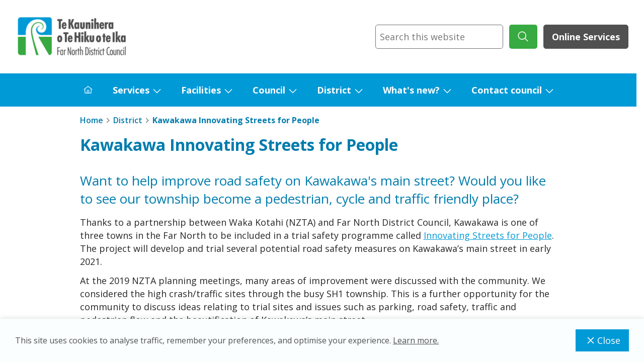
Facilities (201, 90)
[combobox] (439, 37)
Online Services (586, 37)
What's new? (411, 90)
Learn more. (416, 340)
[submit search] (523, 37)
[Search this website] (439, 37)
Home (92, 120)
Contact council (507, 90)
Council (269, 90)
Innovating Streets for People (488, 235)
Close (602, 340)
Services (131, 90)
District (334, 90)
